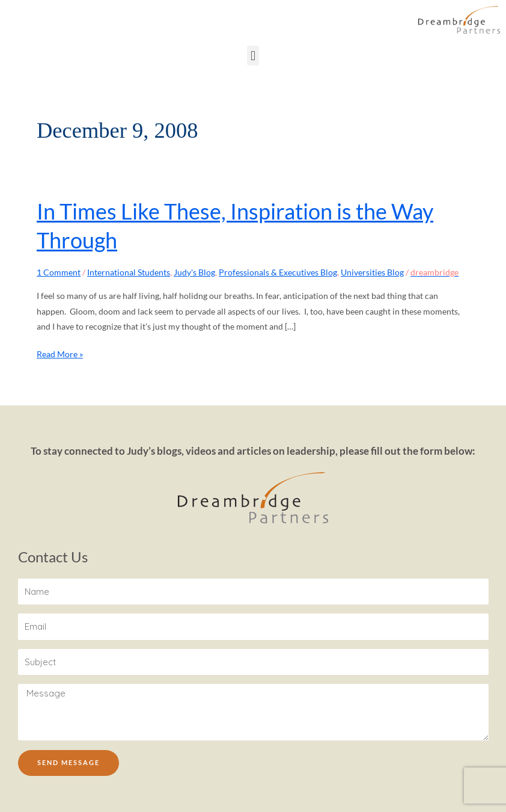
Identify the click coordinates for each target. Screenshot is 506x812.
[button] (253, 56)
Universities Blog (372, 272)
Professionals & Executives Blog (278, 272)
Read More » (60, 353)
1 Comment (59, 272)
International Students (129, 272)
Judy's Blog (194, 272)
